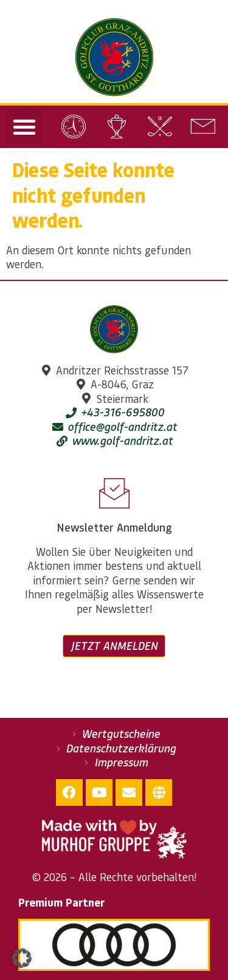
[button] (24, 127)
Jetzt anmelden (114, 646)
